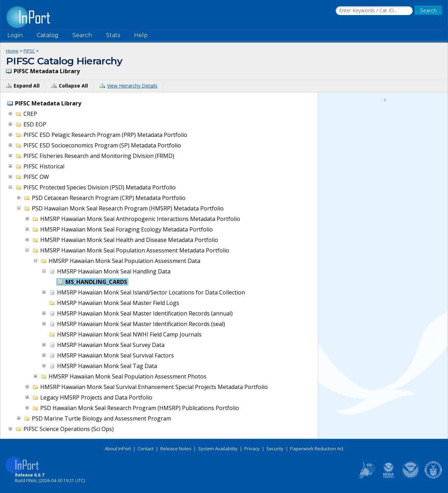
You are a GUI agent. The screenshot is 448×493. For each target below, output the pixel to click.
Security (275, 449)
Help (141, 35)
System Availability (218, 449)
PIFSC (29, 51)
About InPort (118, 449)
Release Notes (176, 449)
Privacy (252, 449)
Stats (113, 35)
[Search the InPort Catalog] (374, 11)
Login (15, 35)
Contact (146, 449)
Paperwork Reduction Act (317, 449)
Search (82, 35)
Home (12, 51)
